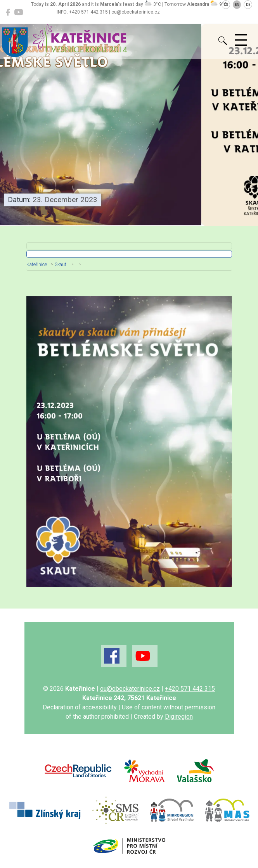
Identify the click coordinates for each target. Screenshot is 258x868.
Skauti (61, 264)
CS (226, 5)
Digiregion (179, 717)
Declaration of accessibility (80, 707)
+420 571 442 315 (190, 689)
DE (248, 5)
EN (237, 5)
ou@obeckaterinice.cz (130, 689)
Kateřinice (37, 264)
